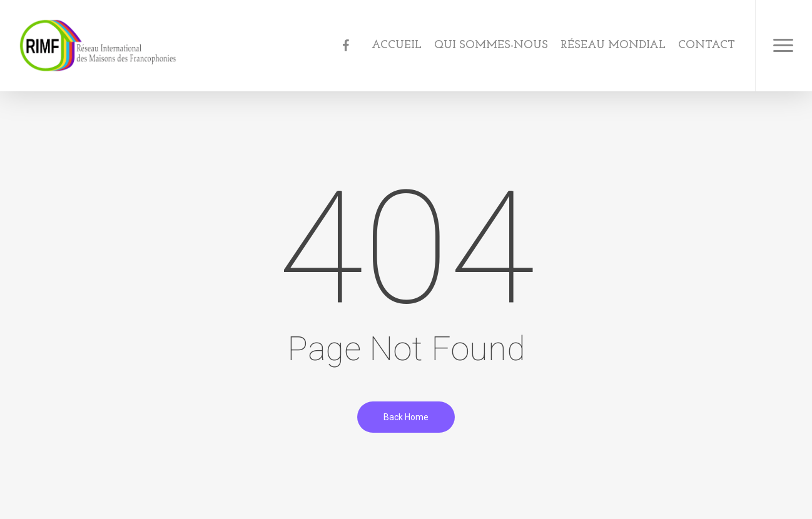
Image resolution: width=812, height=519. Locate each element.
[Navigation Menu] (784, 46)
